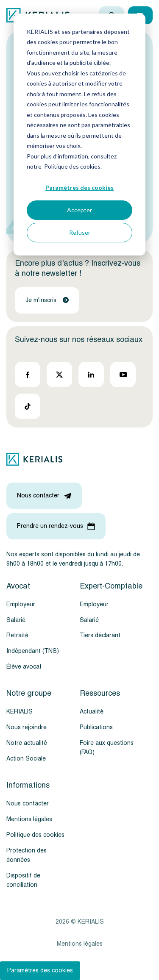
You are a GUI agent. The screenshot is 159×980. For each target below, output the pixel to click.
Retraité (17, 635)
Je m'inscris (47, 300)
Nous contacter (28, 804)
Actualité (92, 712)
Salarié (16, 620)
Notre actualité (27, 743)
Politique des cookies (35, 835)
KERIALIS (20, 712)
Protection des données (26, 855)
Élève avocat (24, 667)
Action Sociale (26, 759)
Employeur (21, 604)
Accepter (79, 210)
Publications (96, 727)
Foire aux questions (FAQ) (107, 748)
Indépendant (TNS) (33, 651)
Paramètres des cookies (79, 187)
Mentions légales (29, 819)
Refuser (80, 232)
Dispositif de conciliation (23, 880)
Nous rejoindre (26, 727)
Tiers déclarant (100, 635)
